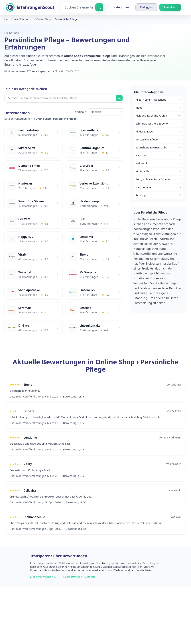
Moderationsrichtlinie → (44, 577)
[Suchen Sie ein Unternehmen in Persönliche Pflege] (64, 98)
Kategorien (121, 7)
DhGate (29, 411)
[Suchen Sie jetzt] (119, 98)
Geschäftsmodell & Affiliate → (81, 577)
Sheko (28, 385)
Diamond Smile (34, 517)
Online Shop (12, 33)
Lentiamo (30, 438)
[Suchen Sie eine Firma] (83, 7)
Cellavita (30, 490)
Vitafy (28, 464)
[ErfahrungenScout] (30, 7)
